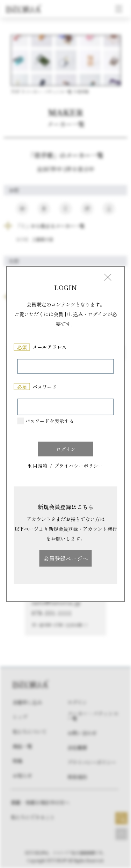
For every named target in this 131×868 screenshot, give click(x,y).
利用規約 (38, 466)
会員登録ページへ (66, 558)
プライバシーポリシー (79, 466)
